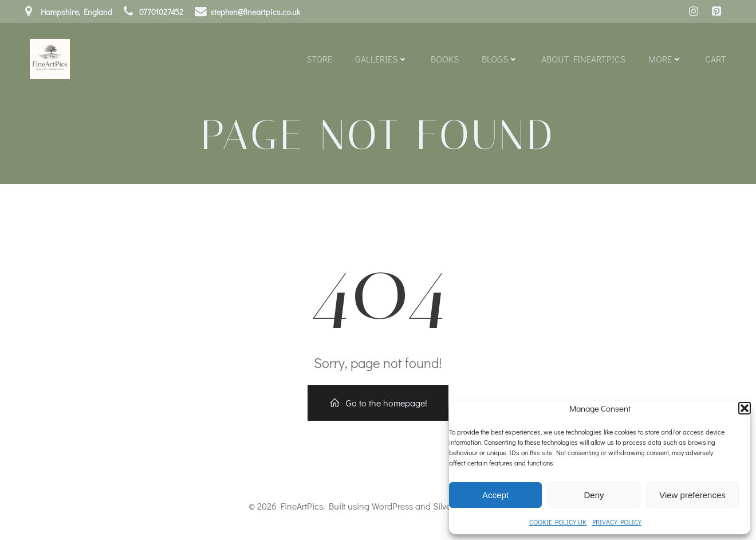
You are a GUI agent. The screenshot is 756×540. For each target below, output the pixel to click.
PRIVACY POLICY (617, 522)
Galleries (381, 59)
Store (319, 59)
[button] (745, 408)
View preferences (692, 495)
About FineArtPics (583, 59)
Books (445, 59)
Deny (594, 495)
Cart (716, 59)
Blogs (500, 59)
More (665, 59)
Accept (495, 495)
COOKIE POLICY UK (558, 522)
